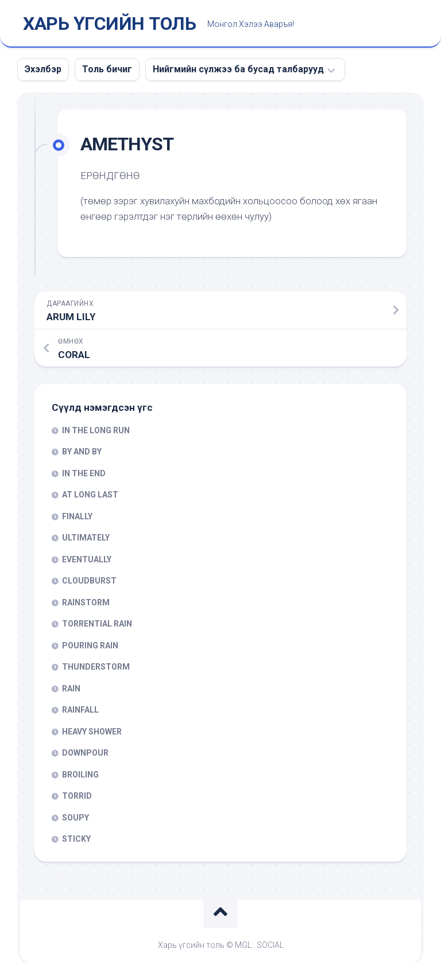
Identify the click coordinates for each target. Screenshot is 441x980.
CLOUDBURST (89, 581)
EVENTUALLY (87, 559)
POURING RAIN (90, 645)
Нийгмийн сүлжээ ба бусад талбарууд (238, 69)
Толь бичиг (107, 69)
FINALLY (77, 516)
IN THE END (84, 473)
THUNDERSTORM (96, 667)
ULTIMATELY (86, 538)
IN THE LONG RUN (96, 430)
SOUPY (76, 818)
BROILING (80, 775)
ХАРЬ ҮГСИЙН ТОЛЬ (109, 24)
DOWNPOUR (85, 753)
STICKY (76, 839)
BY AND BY (82, 452)
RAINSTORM (86, 602)
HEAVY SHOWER (92, 732)
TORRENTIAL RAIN (97, 624)
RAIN (71, 689)
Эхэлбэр (43, 69)
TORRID (77, 796)
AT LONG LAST (90, 495)
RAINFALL (80, 710)
